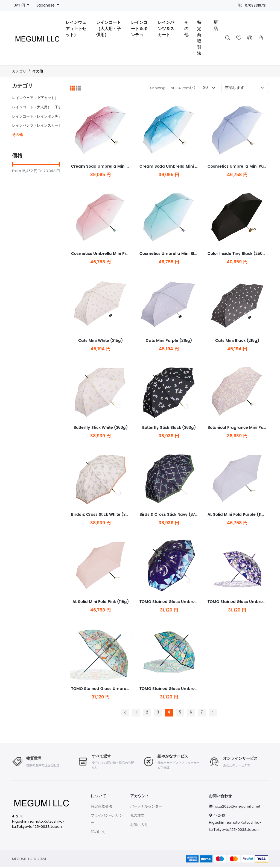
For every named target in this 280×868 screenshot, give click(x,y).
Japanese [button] (46, 5)
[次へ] (213, 714)
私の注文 (98, 833)
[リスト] (78, 88)
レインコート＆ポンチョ (139, 29)
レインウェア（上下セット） (76, 29)
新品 (216, 26)
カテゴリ (19, 71)
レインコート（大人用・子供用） (109, 29)
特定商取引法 (199, 38)
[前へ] (125, 714)
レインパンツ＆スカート (166, 29)
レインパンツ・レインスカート (37, 125)
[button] (261, 38)
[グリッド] (72, 88)
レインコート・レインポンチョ (37, 116)
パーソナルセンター (146, 807)
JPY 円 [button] (20, 5)
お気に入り (139, 825)
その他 (186, 29)
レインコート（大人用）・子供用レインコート (49, 107)
